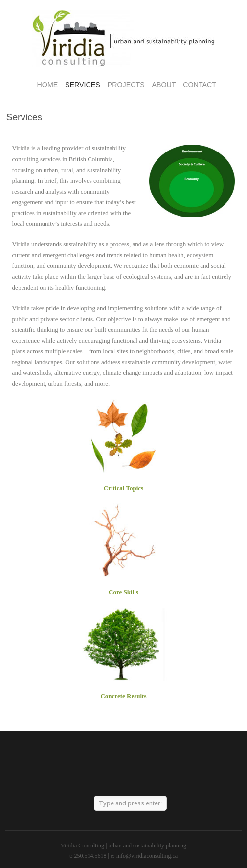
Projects (126, 85)
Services (83, 85)
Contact (200, 85)
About (164, 85)
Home (48, 85)
